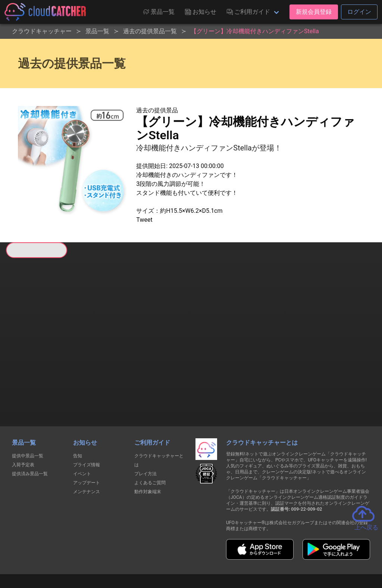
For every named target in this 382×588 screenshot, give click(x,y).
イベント (82, 434)
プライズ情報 (87, 425)
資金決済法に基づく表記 (172, 554)
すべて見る (34, 356)
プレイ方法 (145, 434)
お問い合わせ (292, 554)
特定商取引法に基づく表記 (238, 554)
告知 (78, 416)
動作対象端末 (148, 452)
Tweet (144, 220)
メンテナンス (87, 452)
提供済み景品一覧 (30, 434)
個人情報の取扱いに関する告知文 (69, 554)
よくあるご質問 (150, 443)
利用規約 (126, 554)
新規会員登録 (314, 12)
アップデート (87, 443)
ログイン (359, 12)
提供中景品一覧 (28, 416)
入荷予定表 (23, 425)
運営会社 (330, 554)
